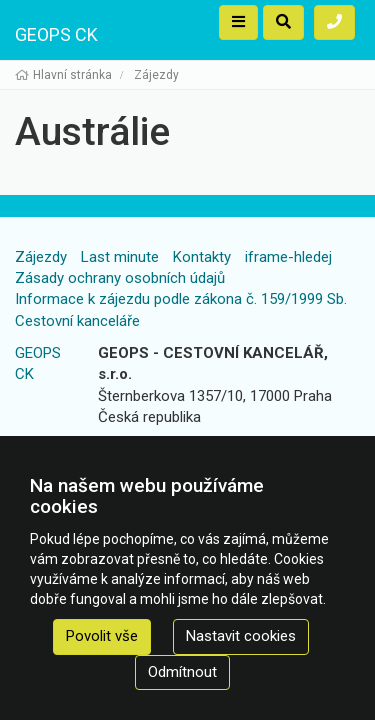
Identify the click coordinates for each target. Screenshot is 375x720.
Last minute (120, 257)
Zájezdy (41, 257)
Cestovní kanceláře (77, 321)
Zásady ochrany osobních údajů (120, 278)
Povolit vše (102, 636)
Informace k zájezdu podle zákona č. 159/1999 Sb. (181, 299)
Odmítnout (182, 672)
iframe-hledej (288, 257)
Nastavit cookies (241, 636)
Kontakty (202, 257)
